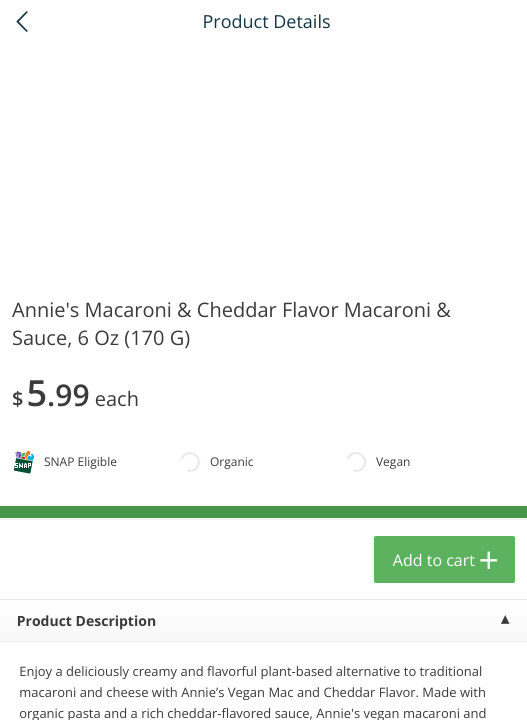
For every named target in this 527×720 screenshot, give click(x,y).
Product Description (86, 621)
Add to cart (434, 560)
